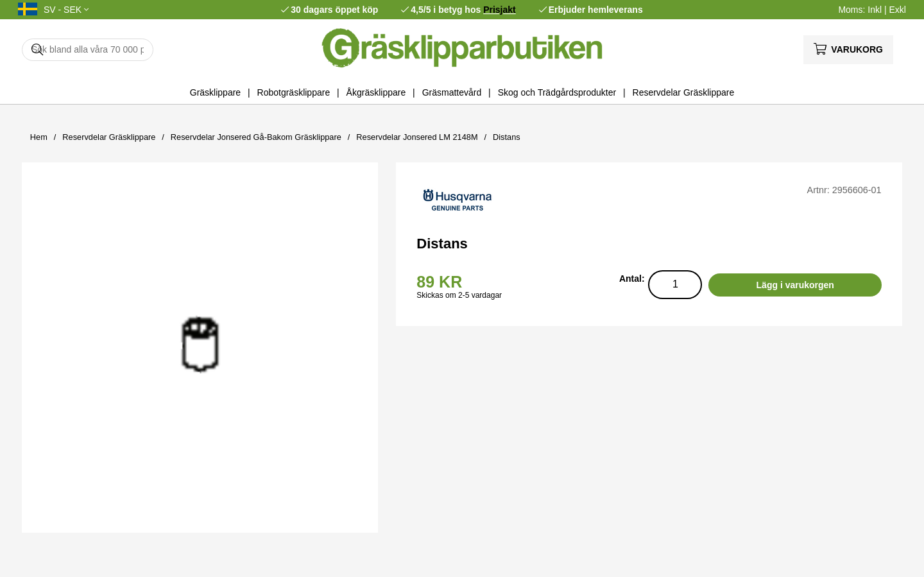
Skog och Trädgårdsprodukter (557, 92)
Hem (39, 137)
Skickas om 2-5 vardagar (459, 295)
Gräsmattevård (452, 92)
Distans (507, 137)
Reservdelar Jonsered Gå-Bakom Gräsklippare (256, 137)
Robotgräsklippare (294, 92)
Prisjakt (500, 10)
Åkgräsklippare (376, 92)
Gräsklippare (215, 92)
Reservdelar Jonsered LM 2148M (417, 137)
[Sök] (88, 50)
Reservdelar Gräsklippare (684, 92)
